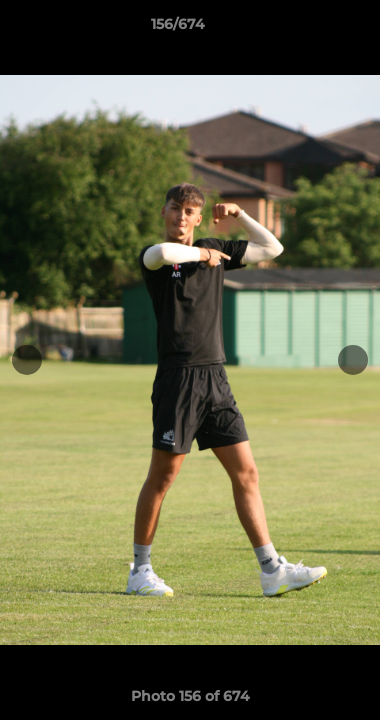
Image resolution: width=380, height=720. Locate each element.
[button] (308, 29)
